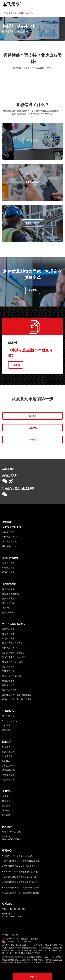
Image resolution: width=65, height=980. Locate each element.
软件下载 (33, 439)
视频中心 (33, 416)
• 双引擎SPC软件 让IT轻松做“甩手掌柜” (20, 872)
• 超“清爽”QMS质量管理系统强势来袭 (20, 877)
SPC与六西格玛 (9, 721)
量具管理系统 (8, 780)
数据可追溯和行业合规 (12, 643)
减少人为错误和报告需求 (13, 653)
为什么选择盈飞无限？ (14, 624)
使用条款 (35, 939)
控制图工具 (7, 761)
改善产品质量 (8, 589)
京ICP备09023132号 (10, 939)
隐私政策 (25, 939)
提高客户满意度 (9, 598)
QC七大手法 (8, 612)
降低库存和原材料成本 (12, 662)
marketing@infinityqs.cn (13, 916)
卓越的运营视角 (10, 558)
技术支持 (6, 806)
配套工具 (7, 742)
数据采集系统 (8, 752)
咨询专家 (6, 730)
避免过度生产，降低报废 (13, 657)
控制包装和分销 (9, 546)
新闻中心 (7, 850)
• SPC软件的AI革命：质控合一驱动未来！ (22, 887)
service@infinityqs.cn (12, 839)
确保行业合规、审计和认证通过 (17, 699)
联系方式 (7, 904)
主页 (4, 13)
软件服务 (6, 801)
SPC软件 (6, 747)
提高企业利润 (8, 685)
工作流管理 (7, 756)
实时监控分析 (8, 766)
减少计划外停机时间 (11, 676)
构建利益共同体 (26, 13)
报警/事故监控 (9, 770)
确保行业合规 (8, 572)
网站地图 (6, 815)
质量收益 (13, 13)
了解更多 (33, 290)
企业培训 (6, 796)
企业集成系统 (8, 775)
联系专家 (33, 428)
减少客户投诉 (8, 667)
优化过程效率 (8, 681)
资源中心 (7, 791)
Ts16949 (6, 608)
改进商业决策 (8, 638)
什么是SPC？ (9, 711)
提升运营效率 (8, 603)
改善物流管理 (8, 568)
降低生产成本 (8, 634)
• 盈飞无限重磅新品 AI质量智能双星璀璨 (21, 861)
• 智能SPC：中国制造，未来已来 (18, 856)
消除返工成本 (8, 671)
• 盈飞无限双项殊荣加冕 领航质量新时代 (21, 866)
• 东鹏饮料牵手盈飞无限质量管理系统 (20, 882)
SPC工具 (6, 725)
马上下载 (16, 365)
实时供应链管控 (9, 537)
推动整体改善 (9, 584)
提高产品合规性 (9, 690)
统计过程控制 (8, 716)
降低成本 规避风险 (11, 594)
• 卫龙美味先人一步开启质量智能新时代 (21, 893)
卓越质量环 (8, 469)
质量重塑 (7, 522)
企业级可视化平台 (12, 527)
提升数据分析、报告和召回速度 (17, 695)
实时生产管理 (8, 532)
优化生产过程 (8, 563)
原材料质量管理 (9, 542)
